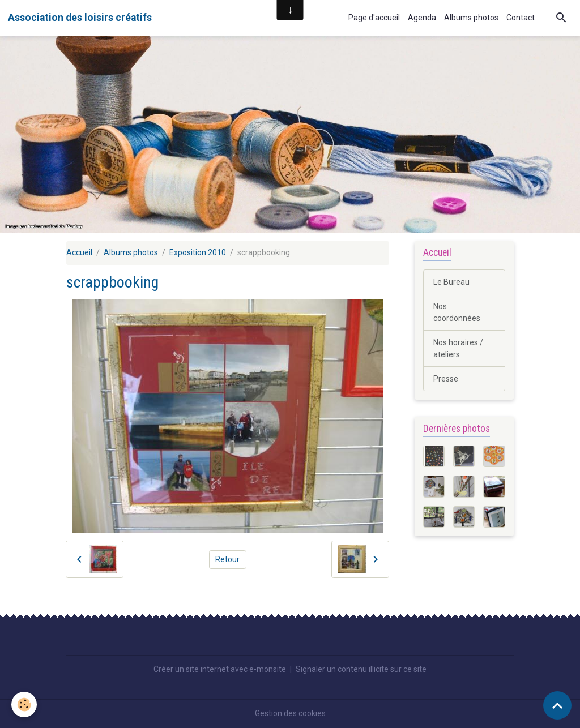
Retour (227, 559)
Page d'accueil (374, 18)
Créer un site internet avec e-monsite (220, 669)
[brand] (80, 18)
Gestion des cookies (290, 713)
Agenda (422, 18)
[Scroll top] (557, 705)
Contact (521, 18)
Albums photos (471, 18)
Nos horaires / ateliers (458, 348)
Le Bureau (451, 282)
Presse (446, 379)
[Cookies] (24, 705)
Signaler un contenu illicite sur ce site (361, 669)
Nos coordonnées (457, 312)
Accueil (79, 252)
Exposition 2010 (198, 252)
